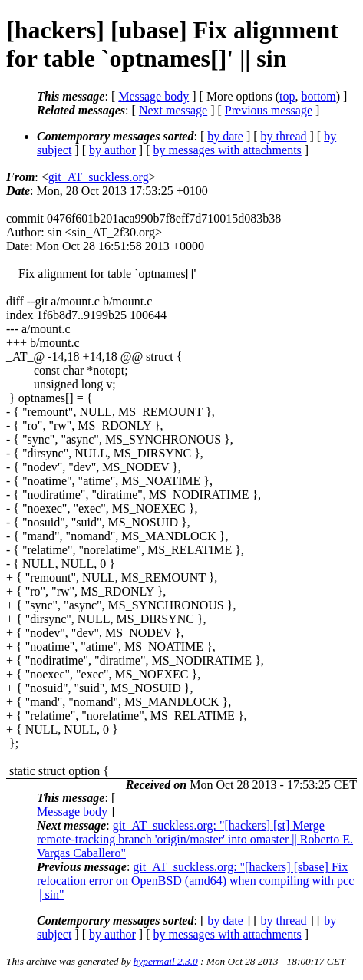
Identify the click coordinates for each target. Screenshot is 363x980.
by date (225, 136)
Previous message (269, 110)
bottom (318, 96)
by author (112, 150)
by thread (284, 136)
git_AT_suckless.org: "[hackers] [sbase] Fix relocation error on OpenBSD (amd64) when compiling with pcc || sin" (195, 881)
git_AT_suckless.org (99, 177)
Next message (173, 110)
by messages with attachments (228, 150)
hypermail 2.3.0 (166, 961)
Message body (153, 96)
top (287, 96)
